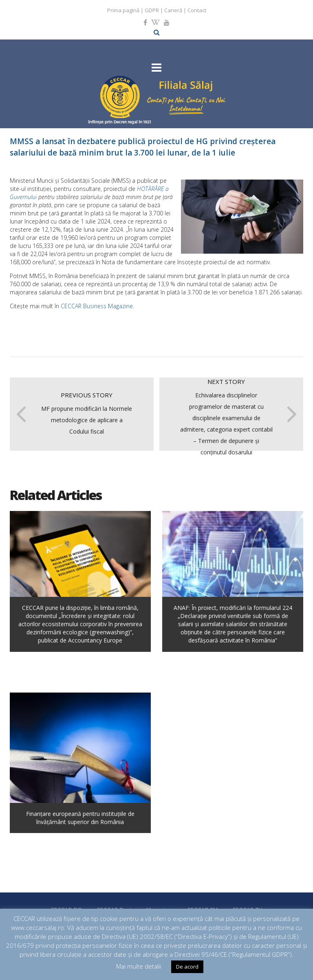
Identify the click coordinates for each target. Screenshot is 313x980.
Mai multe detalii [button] (139, 966)
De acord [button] (187, 967)
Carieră (173, 10)
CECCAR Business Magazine (97, 306)
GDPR (152, 10)
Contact (197, 10)
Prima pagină (123, 10)
